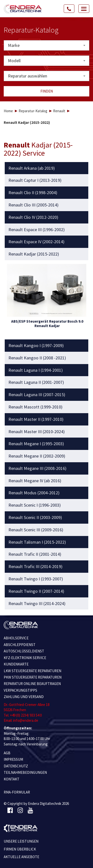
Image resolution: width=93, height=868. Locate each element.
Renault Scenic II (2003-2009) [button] (35, 517)
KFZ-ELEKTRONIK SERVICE (25, 658)
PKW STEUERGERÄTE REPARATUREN (33, 677)
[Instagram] (20, 811)
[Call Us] (69, 9)
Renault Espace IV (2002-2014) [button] (36, 242)
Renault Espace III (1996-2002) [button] (37, 230)
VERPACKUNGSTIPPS (20, 690)
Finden (47, 91)
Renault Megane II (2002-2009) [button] (37, 456)
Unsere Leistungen (21, 841)
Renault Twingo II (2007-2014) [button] (36, 591)
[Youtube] (30, 811)
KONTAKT (12, 779)
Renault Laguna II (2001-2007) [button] (36, 382)
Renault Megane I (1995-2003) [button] (36, 444)
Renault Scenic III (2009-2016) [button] (36, 530)
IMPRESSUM (13, 759)
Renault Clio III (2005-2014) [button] (33, 205)
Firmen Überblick (20, 849)
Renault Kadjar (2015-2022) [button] (34, 254)
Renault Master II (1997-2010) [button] (36, 419)
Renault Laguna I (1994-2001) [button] (36, 370)
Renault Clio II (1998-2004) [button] (33, 193)
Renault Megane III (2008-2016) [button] (37, 468)
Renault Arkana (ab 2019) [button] (32, 168)
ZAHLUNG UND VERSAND (24, 697)
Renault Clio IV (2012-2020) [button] (33, 217)
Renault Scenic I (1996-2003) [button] (35, 505)
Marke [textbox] (14, 45)
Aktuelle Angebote (21, 857)
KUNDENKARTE (16, 664)
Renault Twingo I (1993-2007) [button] (36, 579)
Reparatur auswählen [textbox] (28, 76)
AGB (7, 753)
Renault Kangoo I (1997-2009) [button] (36, 346)
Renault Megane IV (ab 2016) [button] (35, 481)
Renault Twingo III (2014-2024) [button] (37, 604)
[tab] (47, 168)
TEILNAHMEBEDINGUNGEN (25, 772)
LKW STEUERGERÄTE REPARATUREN (32, 671)
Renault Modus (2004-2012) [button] (34, 493)
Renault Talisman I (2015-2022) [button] (37, 542)
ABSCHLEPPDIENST (20, 645)
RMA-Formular (17, 792)
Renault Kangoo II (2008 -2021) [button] (37, 358)
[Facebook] (10, 811)
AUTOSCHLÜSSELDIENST (24, 651)
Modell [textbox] (14, 61)
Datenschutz (16, 766)
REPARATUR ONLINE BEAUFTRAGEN (32, 684)
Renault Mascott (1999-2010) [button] (35, 407)
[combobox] (46, 45)
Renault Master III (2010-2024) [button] (37, 432)
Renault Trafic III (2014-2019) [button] (35, 567)
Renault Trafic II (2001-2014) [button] (35, 554)
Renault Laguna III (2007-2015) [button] (37, 395)
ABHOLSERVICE (16, 638)
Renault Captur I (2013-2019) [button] (35, 180)
